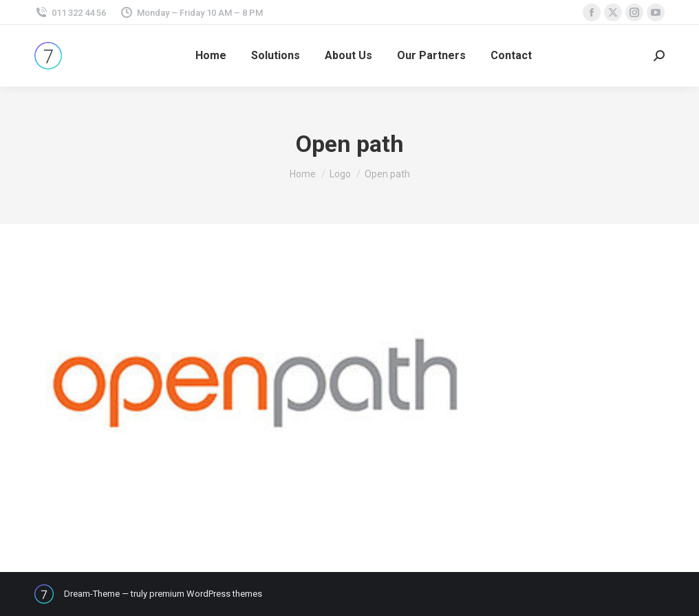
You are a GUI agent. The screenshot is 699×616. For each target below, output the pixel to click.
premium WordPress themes (206, 594)
